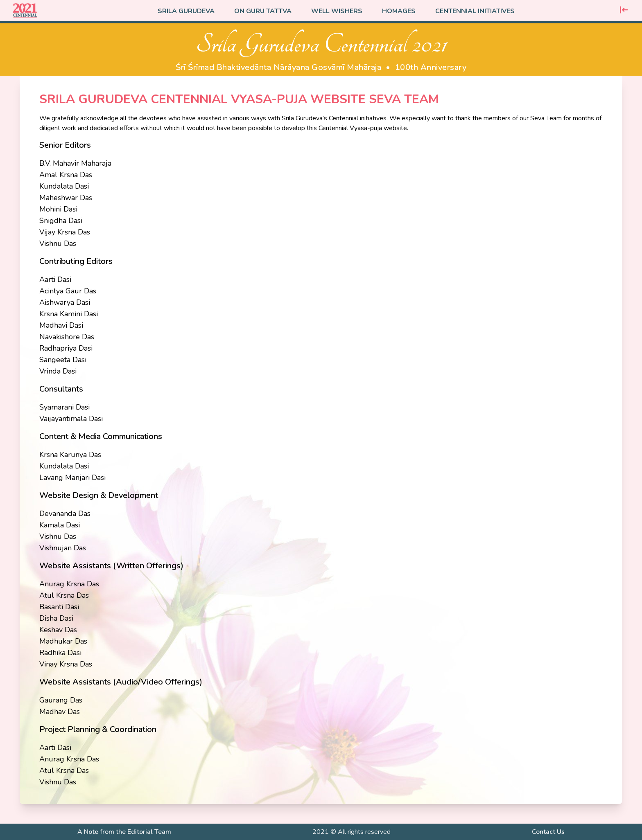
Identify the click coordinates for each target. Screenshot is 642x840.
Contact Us (548, 832)
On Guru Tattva (263, 11)
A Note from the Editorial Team (124, 832)
